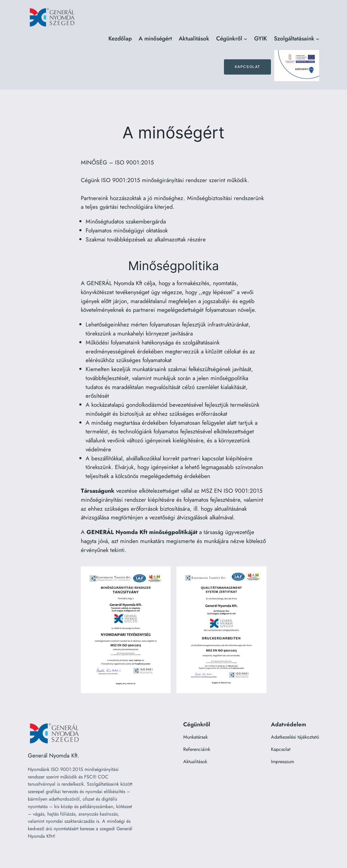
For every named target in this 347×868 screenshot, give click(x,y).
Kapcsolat (248, 67)
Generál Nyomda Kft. (54, 755)
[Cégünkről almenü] (246, 39)
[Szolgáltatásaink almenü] (318, 39)
